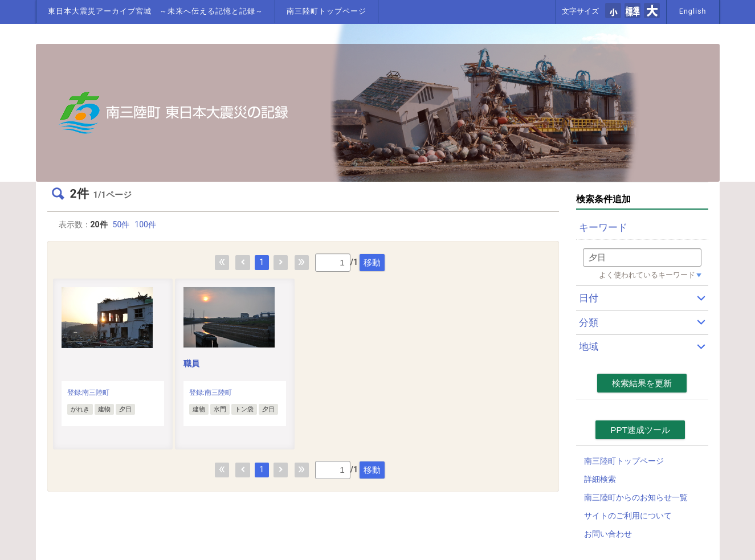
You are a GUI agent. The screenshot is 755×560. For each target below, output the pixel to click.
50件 (121, 224)
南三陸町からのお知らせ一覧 (636, 497)
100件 (145, 224)
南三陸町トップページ (327, 11)
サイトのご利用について (628, 516)
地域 (589, 346)
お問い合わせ (608, 534)
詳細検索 (600, 479)
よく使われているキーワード (647, 275)
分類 (589, 322)
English (693, 11)
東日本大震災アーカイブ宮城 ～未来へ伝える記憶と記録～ (156, 11)
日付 (589, 298)
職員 (191, 363)
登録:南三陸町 (89, 393)
